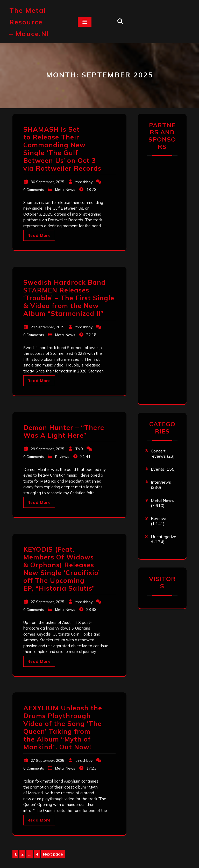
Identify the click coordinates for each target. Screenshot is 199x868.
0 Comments (34, 190)
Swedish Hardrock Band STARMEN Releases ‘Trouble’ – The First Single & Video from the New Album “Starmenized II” (69, 298)
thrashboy (84, 182)
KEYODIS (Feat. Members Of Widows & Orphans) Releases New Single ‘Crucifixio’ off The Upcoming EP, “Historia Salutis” (62, 569)
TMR (79, 449)
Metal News (65, 190)
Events (158, 469)
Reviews (62, 457)
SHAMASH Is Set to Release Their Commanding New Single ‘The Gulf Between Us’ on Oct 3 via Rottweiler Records (62, 149)
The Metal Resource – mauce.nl (29, 22)
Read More (39, 235)
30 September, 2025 (48, 182)
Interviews (161, 482)
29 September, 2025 (48, 327)
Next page (53, 854)
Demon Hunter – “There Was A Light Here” (64, 431)
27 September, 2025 (48, 602)
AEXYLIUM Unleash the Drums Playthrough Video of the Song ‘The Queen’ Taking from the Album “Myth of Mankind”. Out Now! (63, 727)
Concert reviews (158, 453)
